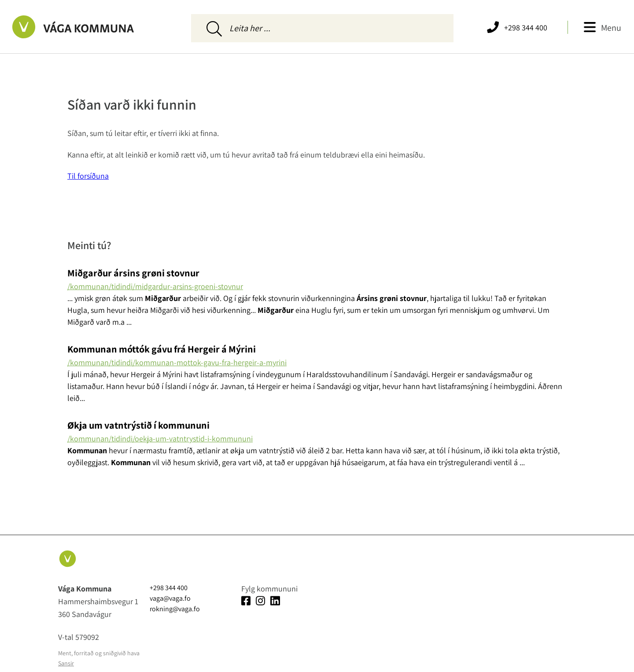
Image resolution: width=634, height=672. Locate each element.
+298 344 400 (526, 28)
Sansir (66, 663)
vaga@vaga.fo (170, 598)
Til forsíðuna (88, 176)
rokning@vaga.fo (175, 609)
